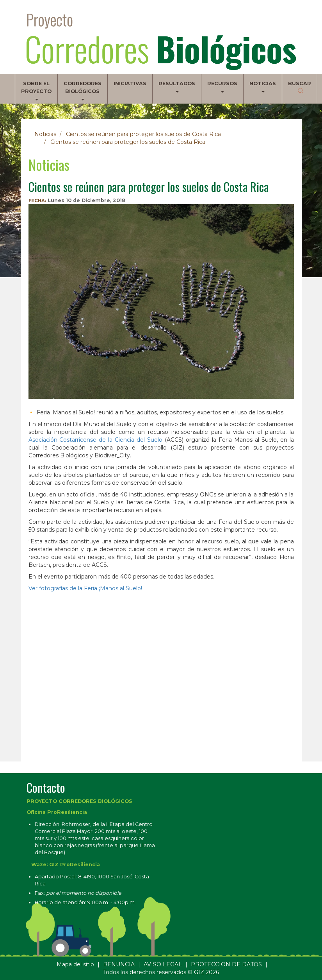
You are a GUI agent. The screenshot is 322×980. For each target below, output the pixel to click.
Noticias (263, 87)
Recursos (222, 87)
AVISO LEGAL (163, 964)
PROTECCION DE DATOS (226, 964)
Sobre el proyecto (36, 90)
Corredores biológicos (83, 90)
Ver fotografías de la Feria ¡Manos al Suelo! (85, 588)
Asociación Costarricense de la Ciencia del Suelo (96, 440)
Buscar (300, 83)
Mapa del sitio (75, 964)
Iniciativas (130, 83)
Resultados (177, 87)
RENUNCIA (119, 964)
